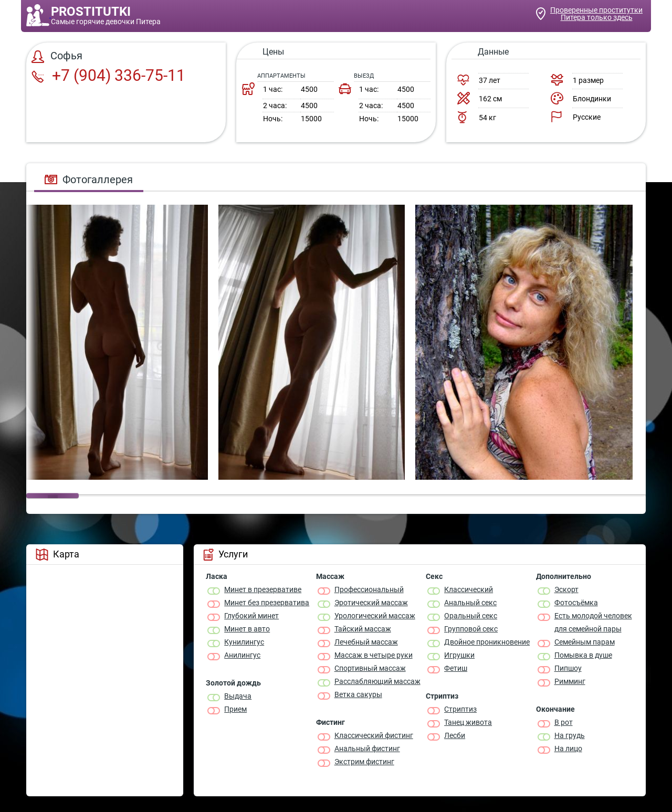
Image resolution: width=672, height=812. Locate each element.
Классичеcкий (469, 589)
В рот (564, 722)
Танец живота (468, 722)
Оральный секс (471, 616)
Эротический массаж (371, 603)
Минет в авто (247, 629)
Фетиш (456, 668)
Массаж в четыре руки (374, 655)
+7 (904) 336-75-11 (108, 75)
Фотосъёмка (576, 603)
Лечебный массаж (366, 642)
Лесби (455, 735)
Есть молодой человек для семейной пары (593, 622)
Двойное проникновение (487, 642)
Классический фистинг (374, 735)
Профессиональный (369, 589)
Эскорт (566, 589)
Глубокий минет (251, 616)
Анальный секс (470, 603)
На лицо (568, 748)
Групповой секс (471, 629)
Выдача (238, 696)
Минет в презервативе (263, 589)
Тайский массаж (363, 629)
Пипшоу (568, 668)
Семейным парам (585, 642)
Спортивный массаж (370, 668)
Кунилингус (244, 642)
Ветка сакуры (358, 694)
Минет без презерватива (267, 603)
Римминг (570, 681)
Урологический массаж (375, 616)
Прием (235, 709)
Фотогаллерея (89, 180)
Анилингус (242, 655)
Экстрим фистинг (364, 762)
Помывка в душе (583, 655)
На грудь (570, 735)
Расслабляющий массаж (377, 681)
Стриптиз (460, 709)
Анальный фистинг (367, 748)
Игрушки (459, 655)
